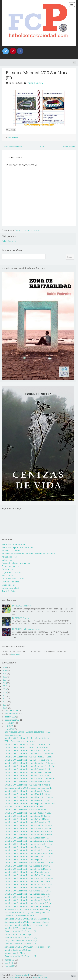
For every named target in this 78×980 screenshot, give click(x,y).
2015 (5, 692)
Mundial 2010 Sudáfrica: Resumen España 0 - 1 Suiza (28, 860)
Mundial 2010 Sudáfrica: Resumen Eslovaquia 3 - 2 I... (28, 769)
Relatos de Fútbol (10, 585)
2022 (5, 671)
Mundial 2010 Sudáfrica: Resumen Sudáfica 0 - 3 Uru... (28, 856)
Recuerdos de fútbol (11, 582)
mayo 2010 (10, 960)
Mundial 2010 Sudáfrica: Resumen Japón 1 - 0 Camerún (29, 878)
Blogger (41, 975)
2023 (5, 667)
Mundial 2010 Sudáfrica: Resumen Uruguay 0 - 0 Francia (29, 903)
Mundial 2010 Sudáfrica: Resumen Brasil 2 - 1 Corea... (28, 866)
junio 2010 (9, 729)
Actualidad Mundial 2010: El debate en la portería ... (27, 922)
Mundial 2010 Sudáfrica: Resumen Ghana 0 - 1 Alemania (29, 779)
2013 (5, 699)
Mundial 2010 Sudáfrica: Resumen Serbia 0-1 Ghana (27, 888)
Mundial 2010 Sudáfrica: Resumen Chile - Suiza (25, 810)
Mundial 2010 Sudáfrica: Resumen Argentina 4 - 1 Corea (29, 853)
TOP (74, 976)
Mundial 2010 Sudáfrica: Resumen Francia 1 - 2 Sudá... (28, 800)
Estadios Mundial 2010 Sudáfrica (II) (20, 956)
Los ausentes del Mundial (16, 953)
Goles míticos (8, 569)
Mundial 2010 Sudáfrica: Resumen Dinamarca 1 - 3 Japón (30, 766)
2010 (5, 708)
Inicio (42, 147)
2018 (5, 683)
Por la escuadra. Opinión (13, 579)
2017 (5, 686)
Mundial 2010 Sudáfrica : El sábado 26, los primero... (27, 747)
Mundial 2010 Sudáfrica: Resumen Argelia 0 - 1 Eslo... (28, 891)
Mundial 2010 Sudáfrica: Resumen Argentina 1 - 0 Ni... (28, 897)
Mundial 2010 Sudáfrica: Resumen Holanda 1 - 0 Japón (28, 832)
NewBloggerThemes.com (41, 977)
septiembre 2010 (12, 720)
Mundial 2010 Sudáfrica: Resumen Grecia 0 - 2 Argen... (28, 791)
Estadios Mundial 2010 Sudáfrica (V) (20, 931)
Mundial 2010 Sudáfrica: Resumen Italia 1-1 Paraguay (28, 875)
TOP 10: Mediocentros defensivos (20, 741)
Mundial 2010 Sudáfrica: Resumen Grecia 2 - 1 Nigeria (28, 850)
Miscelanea (7, 575)
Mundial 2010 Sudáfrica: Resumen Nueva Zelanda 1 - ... (28, 872)
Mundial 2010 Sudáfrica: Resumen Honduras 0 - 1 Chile (29, 863)
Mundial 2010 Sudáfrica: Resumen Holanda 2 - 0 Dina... (29, 881)
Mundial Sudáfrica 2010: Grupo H (19, 928)
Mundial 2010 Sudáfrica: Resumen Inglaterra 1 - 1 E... (27, 894)
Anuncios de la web (11, 557)
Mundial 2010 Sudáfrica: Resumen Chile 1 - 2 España (27, 751)
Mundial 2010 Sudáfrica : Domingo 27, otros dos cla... (28, 744)
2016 (5, 689)
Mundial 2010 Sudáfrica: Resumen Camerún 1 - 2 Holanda (30, 763)
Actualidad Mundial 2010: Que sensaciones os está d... (28, 788)
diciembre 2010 (12, 711)
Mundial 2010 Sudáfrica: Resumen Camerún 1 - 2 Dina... (29, 825)
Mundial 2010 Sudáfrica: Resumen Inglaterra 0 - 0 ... (27, 838)
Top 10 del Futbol (9, 591)
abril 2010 (9, 963)
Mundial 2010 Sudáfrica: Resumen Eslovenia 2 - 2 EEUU (29, 841)
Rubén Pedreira (35, 83)
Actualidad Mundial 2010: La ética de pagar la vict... (27, 925)
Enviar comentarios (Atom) (27, 230)
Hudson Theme (14, 977)
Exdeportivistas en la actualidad (16, 563)
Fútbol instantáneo (10, 566)
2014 (5, 695)
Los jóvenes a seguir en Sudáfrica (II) (21, 941)
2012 (5, 702)
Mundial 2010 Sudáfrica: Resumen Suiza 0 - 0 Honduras (29, 754)
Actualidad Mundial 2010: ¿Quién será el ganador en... (28, 947)
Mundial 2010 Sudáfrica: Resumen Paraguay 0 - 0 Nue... (29, 772)
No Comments (13, 137)
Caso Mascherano (13, 735)
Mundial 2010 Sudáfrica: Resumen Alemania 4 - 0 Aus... (29, 885)
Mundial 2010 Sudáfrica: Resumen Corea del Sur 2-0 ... (28, 900)
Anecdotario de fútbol (12, 551)
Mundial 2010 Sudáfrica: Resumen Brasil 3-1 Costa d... (28, 816)
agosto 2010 (10, 723)
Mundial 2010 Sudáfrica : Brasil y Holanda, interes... (27, 738)
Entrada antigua (68, 147)
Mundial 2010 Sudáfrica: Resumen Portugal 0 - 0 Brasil (28, 757)
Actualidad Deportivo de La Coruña (17, 547)
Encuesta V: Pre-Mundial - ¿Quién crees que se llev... (27, 913)
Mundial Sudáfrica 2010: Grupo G (19, 934)
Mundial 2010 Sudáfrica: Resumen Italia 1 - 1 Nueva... (27, 819)
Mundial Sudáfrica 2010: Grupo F (19, 950)
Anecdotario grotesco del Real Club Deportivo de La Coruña (28, 554)
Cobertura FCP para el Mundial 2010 (20, 916)
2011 (5, 705)
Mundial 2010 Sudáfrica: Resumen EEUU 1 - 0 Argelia (27, 785)
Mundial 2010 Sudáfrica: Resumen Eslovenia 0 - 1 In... (28, 782)
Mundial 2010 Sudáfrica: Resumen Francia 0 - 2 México (29, 847)
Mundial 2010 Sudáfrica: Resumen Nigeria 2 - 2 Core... (28, 794)
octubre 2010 (10, 717)
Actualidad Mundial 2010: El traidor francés (24, 807)
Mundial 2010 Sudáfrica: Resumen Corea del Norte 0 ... (28, 760)
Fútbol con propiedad (22, 975)
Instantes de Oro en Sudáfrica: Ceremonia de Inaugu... (28, 909)
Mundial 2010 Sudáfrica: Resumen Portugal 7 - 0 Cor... (28, 813)
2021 (5, 674)
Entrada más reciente (12, 147)
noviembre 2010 (12, 714)
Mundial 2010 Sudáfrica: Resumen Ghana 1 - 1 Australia (29, 828)
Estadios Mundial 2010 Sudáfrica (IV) (21, 937)
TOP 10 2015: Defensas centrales (26, 629)
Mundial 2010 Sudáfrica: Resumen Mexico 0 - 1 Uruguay (29, 797)
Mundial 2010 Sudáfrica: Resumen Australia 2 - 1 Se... (27, 775)
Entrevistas (7, 560)
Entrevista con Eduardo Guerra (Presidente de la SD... (28, 732)
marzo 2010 (10, 966)
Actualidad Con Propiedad (14, 544)
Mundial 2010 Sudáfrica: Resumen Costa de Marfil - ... (28, 869)
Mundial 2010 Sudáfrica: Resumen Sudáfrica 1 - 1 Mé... (28, 906)
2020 (5, 677)
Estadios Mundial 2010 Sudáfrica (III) (37, 75)
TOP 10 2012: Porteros (21, 606)
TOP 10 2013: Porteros (21, 618)
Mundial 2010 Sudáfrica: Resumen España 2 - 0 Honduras (30, 803)
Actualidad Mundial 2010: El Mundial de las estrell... (27, 919)
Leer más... (16, 654)
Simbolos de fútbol (10, 588)
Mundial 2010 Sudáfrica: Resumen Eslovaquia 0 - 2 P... (28, 822)
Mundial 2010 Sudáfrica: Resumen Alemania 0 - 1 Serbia (29, 844)
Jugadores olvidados (11, 572)
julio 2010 (9, 726)
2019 (5, 680)
